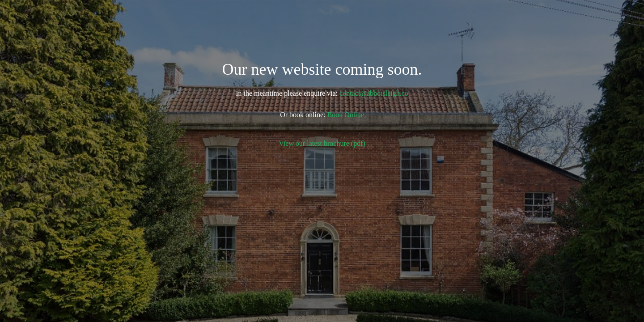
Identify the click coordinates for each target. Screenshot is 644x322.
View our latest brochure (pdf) (322, 143)
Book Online (346, 115)
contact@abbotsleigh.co (374, 93)
